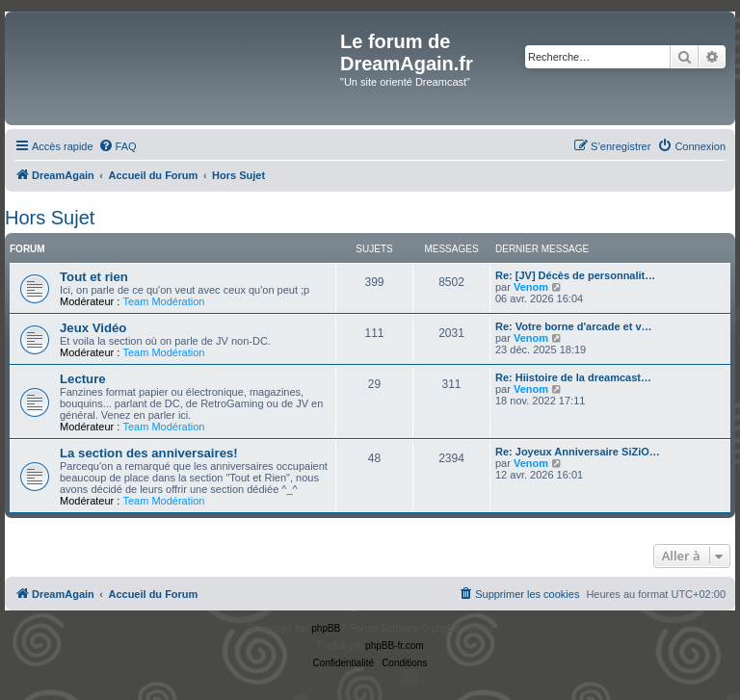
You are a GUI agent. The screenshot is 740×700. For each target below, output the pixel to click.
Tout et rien (94, 277)
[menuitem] (118, 146)
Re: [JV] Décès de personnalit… (575, 275)
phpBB (326, 628)
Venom (531, 287)
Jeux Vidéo (93, 328)
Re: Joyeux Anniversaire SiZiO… (578, 452)
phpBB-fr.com (395, 646)
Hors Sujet (50, 218)
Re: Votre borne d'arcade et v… (574, 326)
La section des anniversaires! (149, 453)
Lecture (83, 379)
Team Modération (163, 301)
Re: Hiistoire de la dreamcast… (573, 377)
